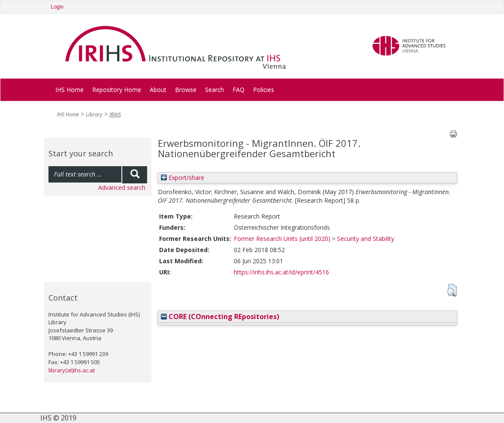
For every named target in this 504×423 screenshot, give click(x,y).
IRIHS (115, 114)
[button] (452, 290)
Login (57, 7)
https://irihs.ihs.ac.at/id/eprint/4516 (281, 272)
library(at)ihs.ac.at (72, 370)
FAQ (238, 90)
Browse (186, 90)
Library (94, 114)
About (158, 90)
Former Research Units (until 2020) (282, 239)
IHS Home (69, 90)
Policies (264, 90)
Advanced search (122, 187)
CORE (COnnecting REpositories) (220, 316)
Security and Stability (366, 239)
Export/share (183, 178)
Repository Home (117, 90)
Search (214, 90)
